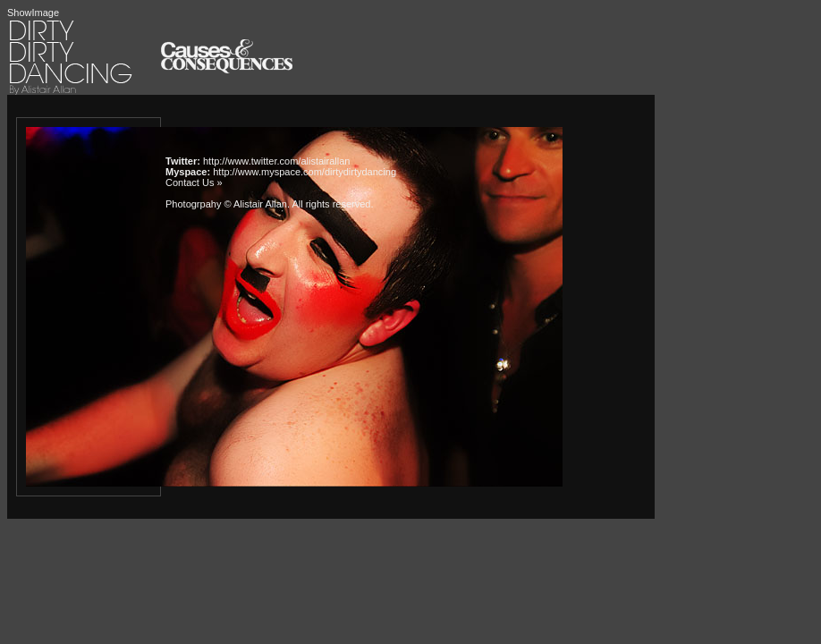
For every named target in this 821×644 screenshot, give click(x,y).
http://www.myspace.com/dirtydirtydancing (305, 172)
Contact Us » (194, 182)
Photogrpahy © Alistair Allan (226, 204)
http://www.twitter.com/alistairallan (276, 161)
